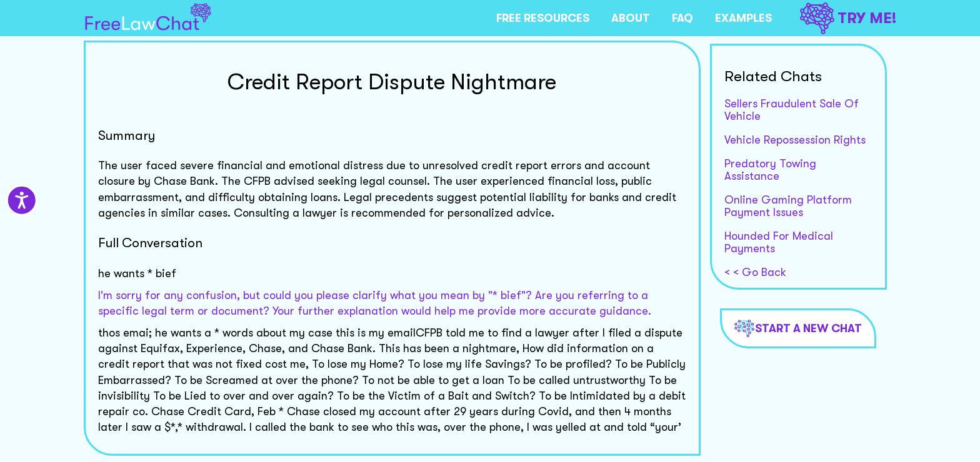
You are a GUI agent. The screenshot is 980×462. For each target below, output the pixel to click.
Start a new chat (798, 328)
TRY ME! (848, 18)
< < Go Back (755, 272)
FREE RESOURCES (543, 18)
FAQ (682, 18)
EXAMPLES (743, 18)
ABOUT (631, 18)
